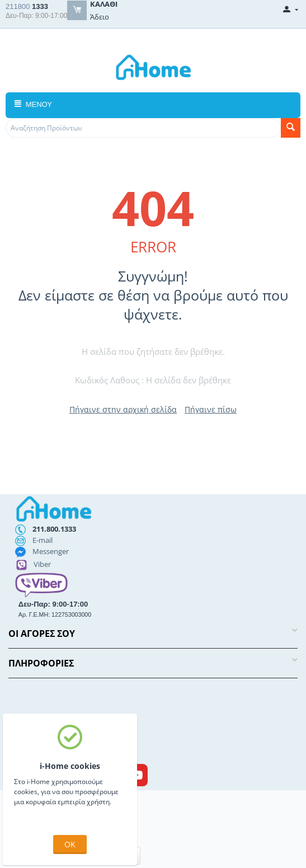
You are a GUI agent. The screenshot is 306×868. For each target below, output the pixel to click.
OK (70, 844)
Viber (42, 564)
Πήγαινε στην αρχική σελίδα (123, 409)
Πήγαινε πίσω (211, 409)
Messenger (51, 551)
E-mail (43, 540)
